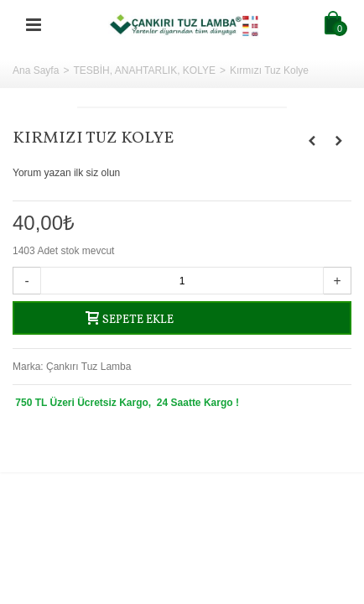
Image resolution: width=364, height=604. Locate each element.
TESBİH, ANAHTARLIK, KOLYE (144, 70)
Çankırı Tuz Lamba (88, 367)
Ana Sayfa (36, 70)
